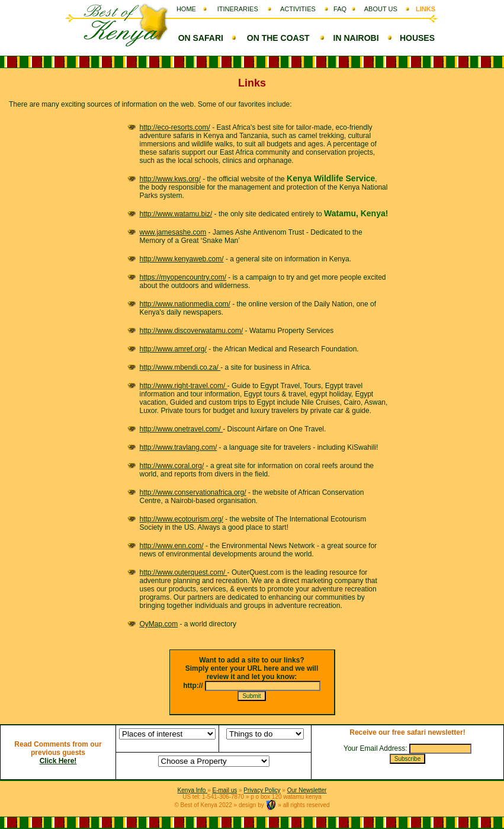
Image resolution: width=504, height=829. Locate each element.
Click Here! (58, 761)
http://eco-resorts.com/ (175, 127)
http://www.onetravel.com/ (182, 429)
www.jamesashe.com (173, 232)
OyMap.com (159, 624)
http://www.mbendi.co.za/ (180, 367)
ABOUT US (381, 9)
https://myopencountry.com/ (183, 277)
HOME (186, 9)
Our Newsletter (307, 790)
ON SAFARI (201, 38)
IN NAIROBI (356, 38)
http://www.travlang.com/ (179, 447)
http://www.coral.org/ (172, 466)
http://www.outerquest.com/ (184, 572)
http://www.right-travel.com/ (184, 386)
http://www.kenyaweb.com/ (182, 259)
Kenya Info (193, 790)
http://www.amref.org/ (173, 349)
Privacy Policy (262, 790)
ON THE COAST (278, 38)
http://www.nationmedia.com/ (185, 304)
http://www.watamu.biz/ (176, 214)
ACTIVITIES (298, 9)
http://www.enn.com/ (172, 546)
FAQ (340, 9)
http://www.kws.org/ (170, 179)
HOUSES (417, 38)
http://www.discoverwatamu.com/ (192, 331)
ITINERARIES (238, 9)
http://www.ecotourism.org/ (182, 519)
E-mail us (225, 790)
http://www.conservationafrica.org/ (193, 492)
